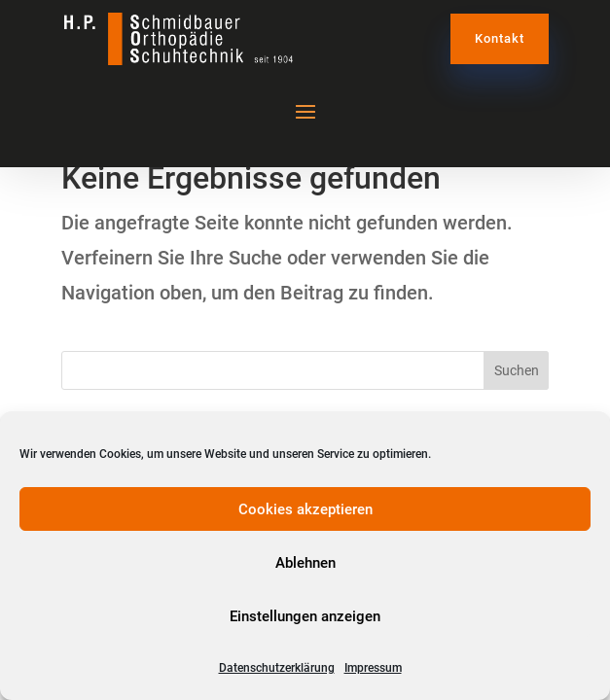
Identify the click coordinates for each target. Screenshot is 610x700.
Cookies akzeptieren (305, 509)
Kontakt (500, 38)
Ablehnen (305, 563)
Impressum (373, 668)
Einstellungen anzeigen (305, 616)
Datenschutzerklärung (277, 668)
